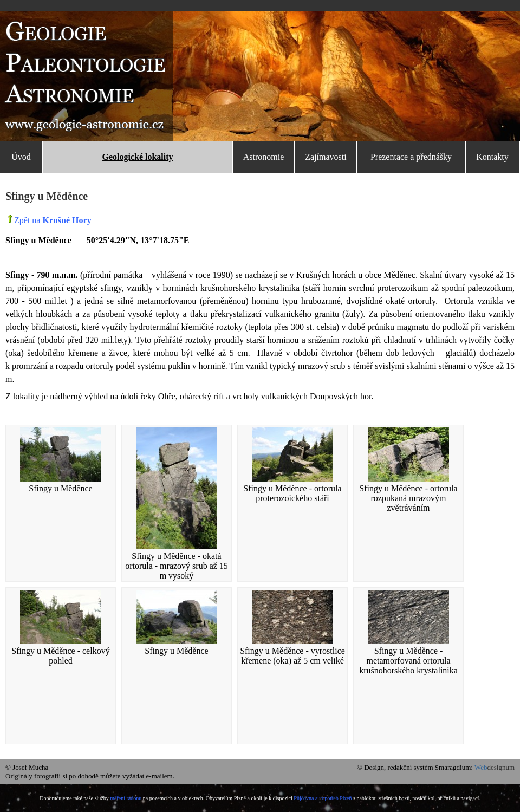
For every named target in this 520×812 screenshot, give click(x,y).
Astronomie (264, 157)
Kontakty (492, 157)
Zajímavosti (326, 157)
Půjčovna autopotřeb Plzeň (323, 798)
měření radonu (126, 798)
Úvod (21, 157)
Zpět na (53, 220)
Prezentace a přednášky (411, 157)
